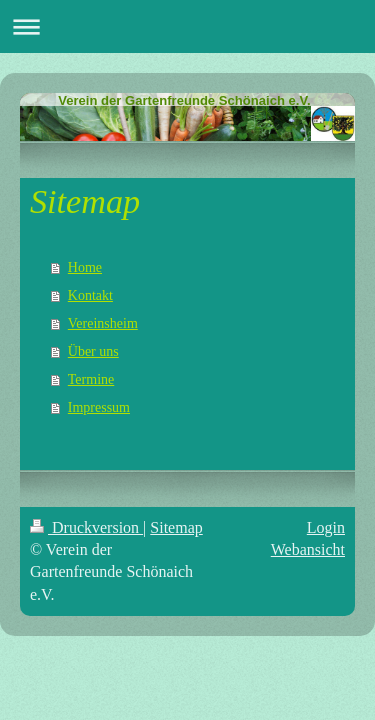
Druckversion (86, 527)
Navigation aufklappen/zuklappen (187, 26)
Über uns (93, 351)
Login (326, 527)
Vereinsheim (103, 323)
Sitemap (176, 527)
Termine (91, 379)
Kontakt (90, 295)
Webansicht (308, 549)
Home (85, 267)
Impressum (99, 407)
